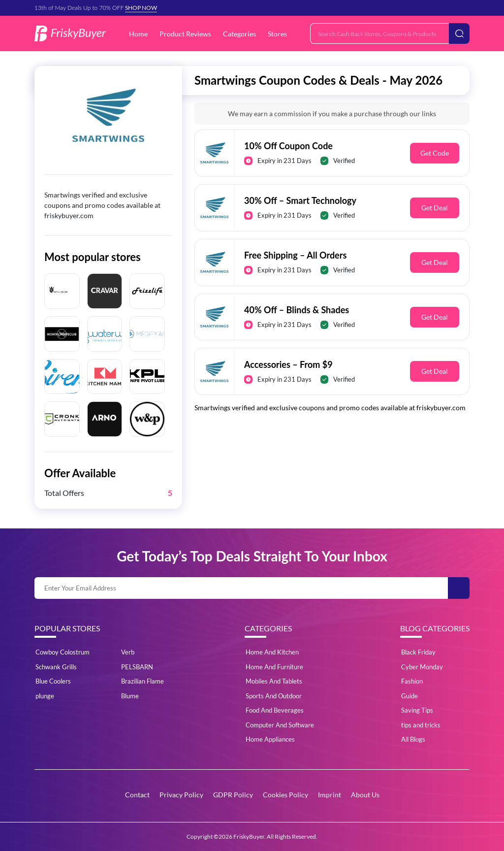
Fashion (412, 681)
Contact (137, 795)
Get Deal (435, 208)
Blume (130, 696)
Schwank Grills (56, 667)
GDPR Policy (233, 795)
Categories (239, 34)
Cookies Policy (285, 795)
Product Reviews (185, 34)
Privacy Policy (181, 795)
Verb (128, 652)
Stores (277, 34)
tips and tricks (421, 725)
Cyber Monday (422, 667)
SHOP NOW (141, 8)
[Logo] (70, 34)
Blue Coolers (53, 681)
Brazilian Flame (142, 681)
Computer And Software (280, 725)
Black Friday (418, 652)
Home (138, 34)
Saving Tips (417, 710)
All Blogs (413, 739)
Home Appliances (270, 739)
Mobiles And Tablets (274, 681)
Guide (409, 696)
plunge (45, 696)
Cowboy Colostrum (63, 652)
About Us (365, 795)
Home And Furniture (274, 667)
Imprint (330, 795)
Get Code (435, 153)
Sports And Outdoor (274, 696)
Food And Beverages (275, 710)
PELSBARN (137, 667)
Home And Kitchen (272, 652)
